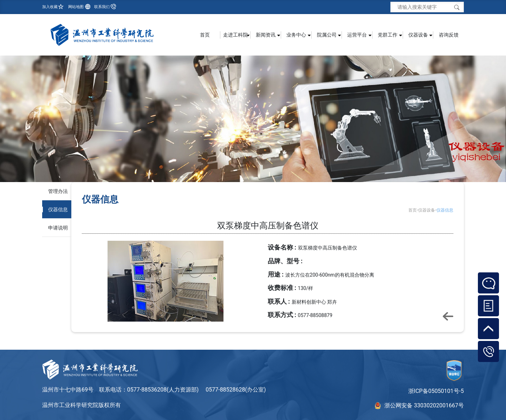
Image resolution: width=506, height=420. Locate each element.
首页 (205, 35)
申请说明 (58, 228)
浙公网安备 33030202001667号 (424, 405)
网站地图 (76, 7)
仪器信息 (58, 209)
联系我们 (102, 7)
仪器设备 (427, 210)
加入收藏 (50, 7)
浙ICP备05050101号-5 (436, 391)
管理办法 (58, 191)
